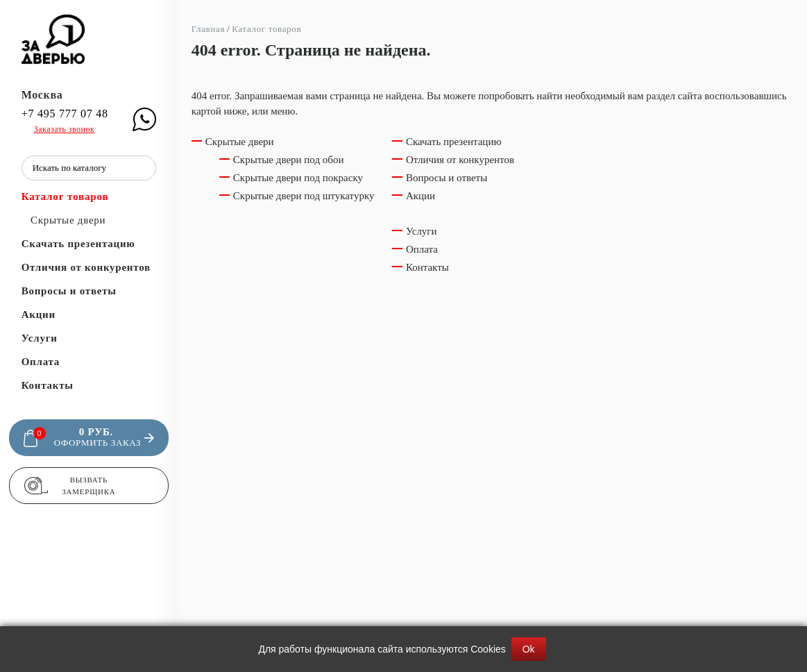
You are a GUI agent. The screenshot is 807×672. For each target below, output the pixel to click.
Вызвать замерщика (88, 486)
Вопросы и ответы (69, 291)
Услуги (40, 338)
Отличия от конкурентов (86, 267)
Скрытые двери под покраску (298, 178)
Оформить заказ (97, 443)
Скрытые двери (68, 220)
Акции (39, 314)
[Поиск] (142, 168)
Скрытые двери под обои (289, 160)
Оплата (41, 362)
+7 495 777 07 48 (65, 114)
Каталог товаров (65, 196)
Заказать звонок (65, 129)
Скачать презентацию (78, 244)
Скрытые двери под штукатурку (304, 196)
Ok (529, 649)
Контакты (48, 385)
